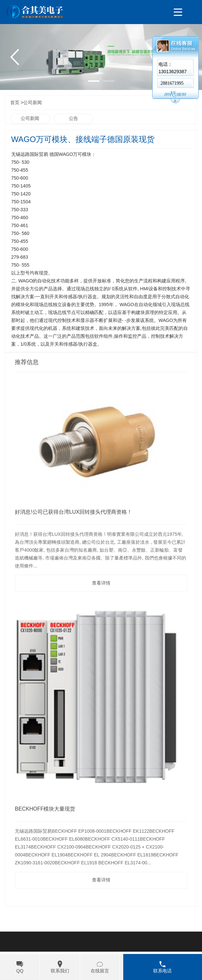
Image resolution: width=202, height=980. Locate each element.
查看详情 (101, 583)
